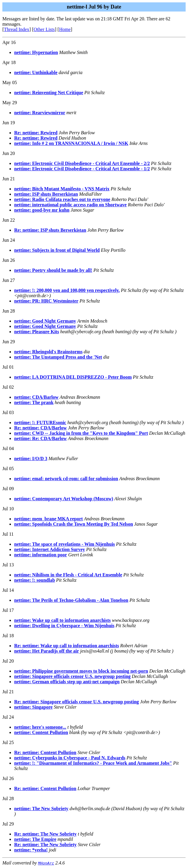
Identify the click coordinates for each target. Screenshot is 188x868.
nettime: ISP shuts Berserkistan (46, 194)
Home (65, 29)
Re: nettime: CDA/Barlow (40, 428)
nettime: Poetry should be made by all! (53, 270)
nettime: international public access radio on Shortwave (70, 205)
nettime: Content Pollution (41, 732)
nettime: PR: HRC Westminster (46, 301)
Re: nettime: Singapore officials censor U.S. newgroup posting (77, 702)
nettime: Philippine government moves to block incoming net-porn (81, 671)
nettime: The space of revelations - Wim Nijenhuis (65, 544)
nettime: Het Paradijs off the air (47, 651)
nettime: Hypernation (36, 52)
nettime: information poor (41, 555)
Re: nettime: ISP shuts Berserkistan (50, 230)
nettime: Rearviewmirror (40, 113)
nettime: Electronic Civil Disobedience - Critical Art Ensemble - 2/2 (82, 163)
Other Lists (44, 29)
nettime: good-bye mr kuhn (42, 210)
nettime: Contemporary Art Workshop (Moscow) (64, 499)
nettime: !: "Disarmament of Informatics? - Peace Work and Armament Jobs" (93, 763)
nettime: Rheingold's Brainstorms (48, 352)
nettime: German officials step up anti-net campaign (67, 682)
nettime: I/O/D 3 (31, 458)
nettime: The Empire (35, 839)
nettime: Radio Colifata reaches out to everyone (62, 199)
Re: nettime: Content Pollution (45, 752)
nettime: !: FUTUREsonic (40, 422)
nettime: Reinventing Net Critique (49, 93)
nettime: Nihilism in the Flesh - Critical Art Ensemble (68, 575)
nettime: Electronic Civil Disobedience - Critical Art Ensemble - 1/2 (82, 169)
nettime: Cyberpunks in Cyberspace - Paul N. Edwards (70, 758)
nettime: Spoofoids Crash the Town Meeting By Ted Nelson (74, 524)
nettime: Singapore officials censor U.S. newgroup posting (72, 676)
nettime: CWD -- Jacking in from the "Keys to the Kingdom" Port (81, 433)
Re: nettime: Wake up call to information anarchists (67, 646)
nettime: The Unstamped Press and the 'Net (58, 357)
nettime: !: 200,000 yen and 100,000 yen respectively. (67, 290)
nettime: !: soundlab (35, 580)
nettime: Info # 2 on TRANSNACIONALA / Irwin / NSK (71, 143)
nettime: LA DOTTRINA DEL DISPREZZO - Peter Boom (73, 377)
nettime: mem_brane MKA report (48, 519)
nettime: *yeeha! (31, 850)
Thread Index (17, 29)
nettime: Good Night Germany (45, 321)
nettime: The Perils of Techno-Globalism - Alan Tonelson (71, 600)
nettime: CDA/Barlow (36, 397)
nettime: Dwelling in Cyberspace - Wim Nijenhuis (64, 626)
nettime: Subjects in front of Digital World (57, 250)
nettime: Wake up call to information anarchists (63, 620)
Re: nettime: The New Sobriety (45, 834)
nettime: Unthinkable (36, 72)
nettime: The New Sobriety (41, 809)
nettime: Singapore (33, 707)
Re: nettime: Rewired (36, 133)
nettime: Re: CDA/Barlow (40, 438)
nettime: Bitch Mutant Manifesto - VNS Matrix (62, 189)
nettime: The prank (34, 402)
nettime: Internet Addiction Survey (50, 549)
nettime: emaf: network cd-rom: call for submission (66, 479)
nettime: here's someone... (40, 727)
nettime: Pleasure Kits (37, 332)
